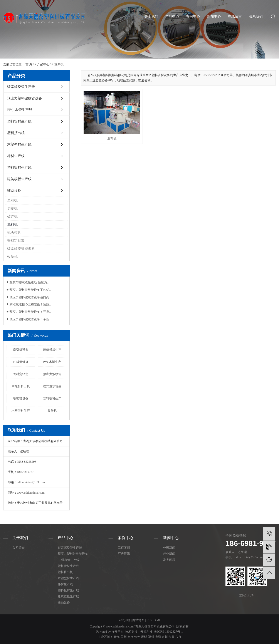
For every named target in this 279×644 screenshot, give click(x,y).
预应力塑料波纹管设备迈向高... (31, 297)
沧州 (137, 637)
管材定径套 (16, 241)
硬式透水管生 (52, 386)
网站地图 (138, 620)
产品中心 (172, 16)
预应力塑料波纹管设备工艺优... (31, 290)
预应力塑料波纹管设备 (25, 98)
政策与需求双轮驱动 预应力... (29, 283)
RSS (149, 620)
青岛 (117, 637)
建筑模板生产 (52, 350)
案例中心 (193, 16)
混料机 (59, 64)
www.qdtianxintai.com (31, 493)
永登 (171, 637)
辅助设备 (14, 190)
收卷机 (12, 257)
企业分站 (124, 620)
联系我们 (256, 16)
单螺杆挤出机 (21, 386)
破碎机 (12, 216)
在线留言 (235, 16)
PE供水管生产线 (20, 110)
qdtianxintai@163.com (31, 482)
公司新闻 (169, 548)
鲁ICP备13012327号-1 (168, 632)
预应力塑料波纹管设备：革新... (31, 319)
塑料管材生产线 (19, 121)
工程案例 (124, 548)
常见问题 (169, 560)
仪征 (178, 637)
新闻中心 (214, 16)
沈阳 (158, 637)
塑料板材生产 (52, 398)
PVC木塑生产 (52, 362)
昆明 (144, 637)
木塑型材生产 (21, 411)
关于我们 (151, 16)
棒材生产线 (16, 156)
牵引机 (12, 200)
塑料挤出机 (16, 133)
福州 (151, 637)
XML (158, 620)
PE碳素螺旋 (21, 362)
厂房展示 (124, 554)
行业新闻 (169, 554)
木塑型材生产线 (19, 144)
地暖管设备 (21, 398)
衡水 (130, 637)
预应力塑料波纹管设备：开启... (31, 312)
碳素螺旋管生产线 (21, 87)
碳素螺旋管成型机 (21, 249)
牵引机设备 (21, 350)
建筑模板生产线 (19, 179)
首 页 (29, 64)
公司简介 (18, 548)
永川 (165, 637)
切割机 (12, 208)
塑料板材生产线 (19, 167)
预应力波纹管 (52, 374)
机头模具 (14, 232)
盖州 (124, 637)
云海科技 (146, 632)
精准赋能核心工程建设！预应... (31, 304)
